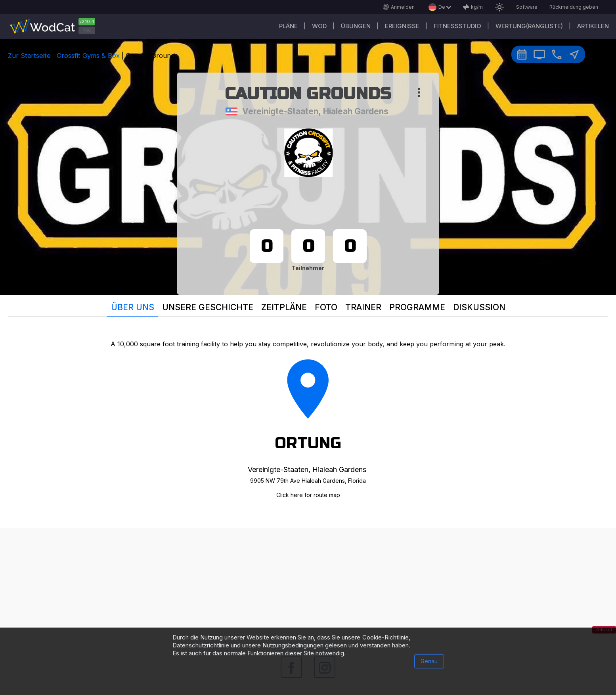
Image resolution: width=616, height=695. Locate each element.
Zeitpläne (284, 307)
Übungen (356, 26)
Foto (326, 307)
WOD (319, 26)
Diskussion (479, 307)
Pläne (288, 26)
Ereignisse (402, 26)
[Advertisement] (308, 584)
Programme (417, 307)
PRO (87, 30)
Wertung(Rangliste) (529, 26)
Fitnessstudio (457, 26)
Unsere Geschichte (208, 307)
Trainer (363, 307)
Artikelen (593, 26)
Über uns (133, 307)
